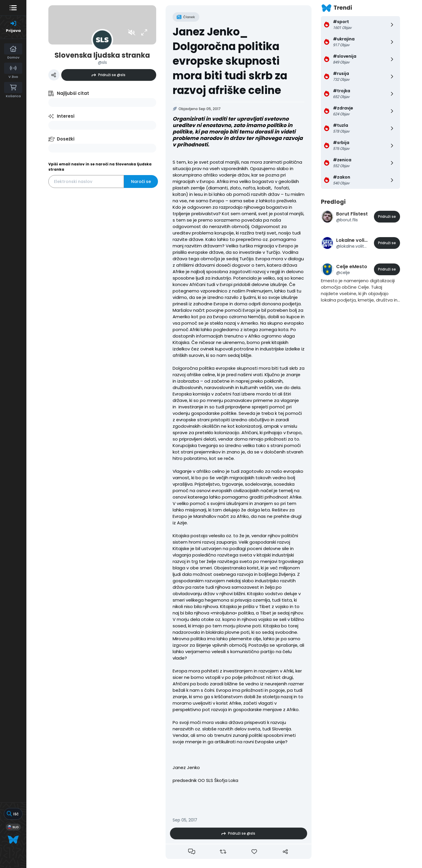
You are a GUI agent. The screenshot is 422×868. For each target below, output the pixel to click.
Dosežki (66, 139)
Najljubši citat (73, 93)
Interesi (66, 116)
